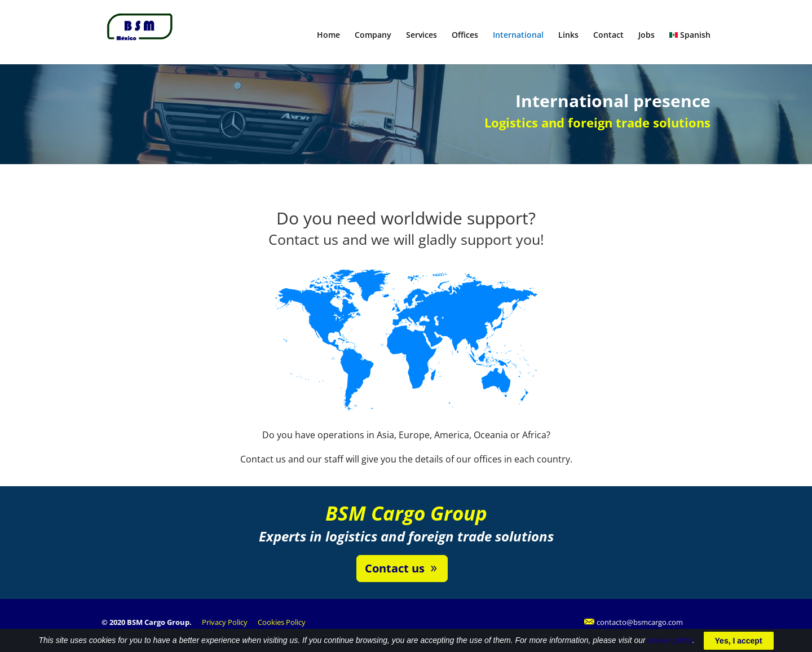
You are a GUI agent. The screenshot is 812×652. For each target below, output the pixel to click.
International (518, 36)
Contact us (395, 568)
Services (422, 36)
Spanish (690, 36)
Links (568, 36)
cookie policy (670, 646)
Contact (608, 36)
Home (328, 36)
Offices (465, 36)
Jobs (646, 36)
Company (373, 36)
